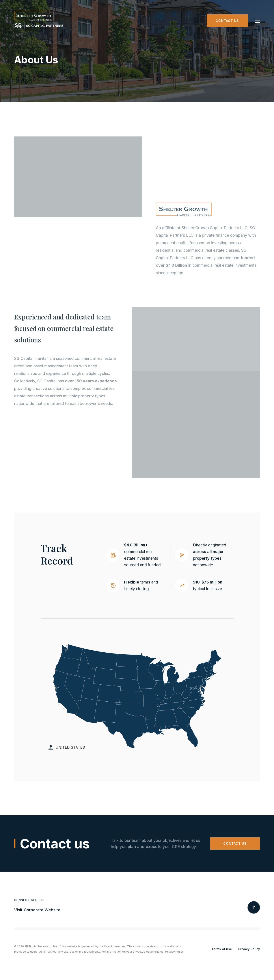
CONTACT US (235, 843)
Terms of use (222, 949)
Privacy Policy (249, 949)
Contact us (227, 21)
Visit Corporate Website (37, 910)
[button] (257, 21)
